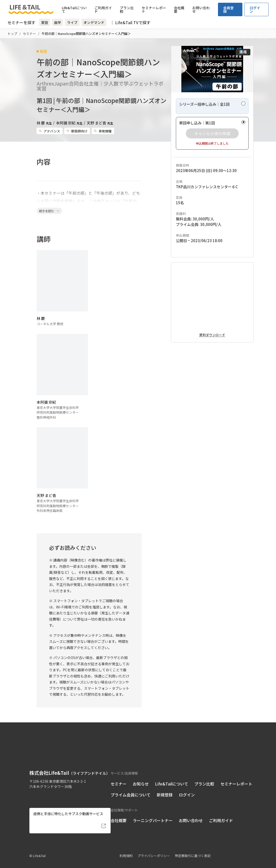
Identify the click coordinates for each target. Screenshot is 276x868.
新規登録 (165, 788)
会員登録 (228, 9)
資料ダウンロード (212, 375)
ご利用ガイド (103, 9)
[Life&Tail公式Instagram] (42, 788)
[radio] (212, 122)
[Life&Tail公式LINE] (51, 788)
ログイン (255, 9)
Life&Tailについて (74, 9)
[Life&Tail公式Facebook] (33, 788)
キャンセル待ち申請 (212, 149)
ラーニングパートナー (153, 813)
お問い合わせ (201, 9)
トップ (12, 34)
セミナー (29, 34)
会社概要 (179, 9)
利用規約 (126, 849)
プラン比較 (127, 9)
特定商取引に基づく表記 (193, 849)
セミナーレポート (154, 9)
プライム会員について (131, 788)
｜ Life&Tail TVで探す (130, 22)
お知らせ (141, 777)
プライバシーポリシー (154, 849)
